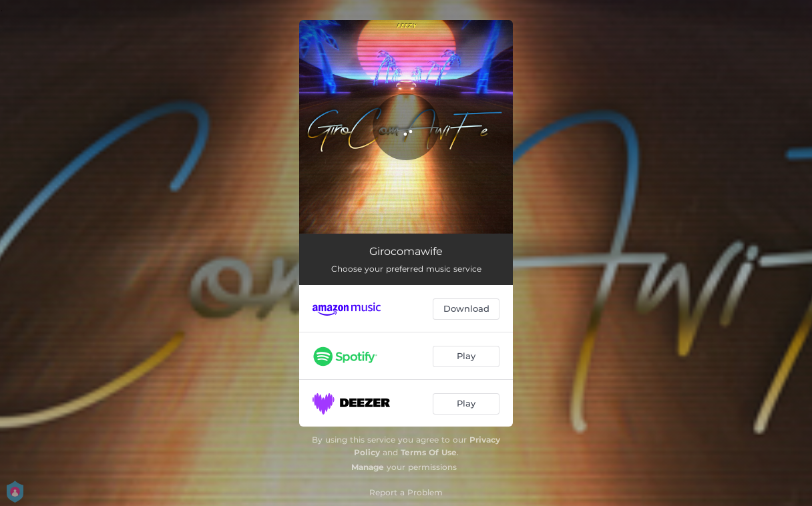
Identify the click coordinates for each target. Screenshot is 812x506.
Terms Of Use (429, 452)
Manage (368, 467)
